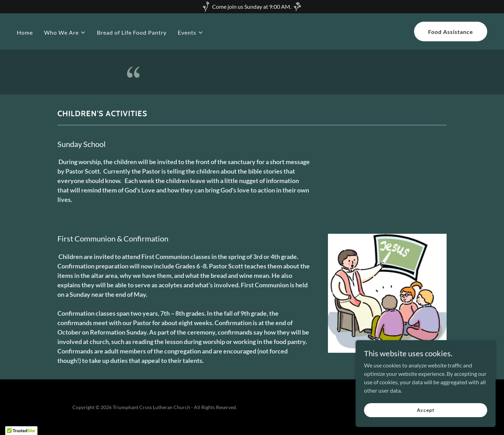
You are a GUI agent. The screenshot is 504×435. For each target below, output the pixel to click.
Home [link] (25, 32)
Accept (425, 410)
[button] (65, 33)
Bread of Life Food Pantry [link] (132, 32)
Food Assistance (451, 32)
